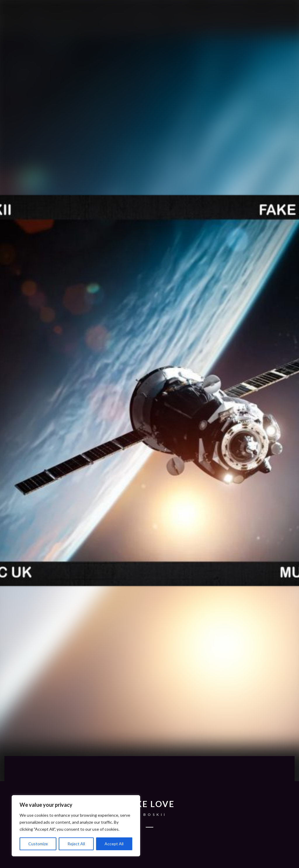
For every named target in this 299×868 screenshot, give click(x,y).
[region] (76, 826)
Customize (38, 844)
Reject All (76, 844)
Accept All (114, 844)
